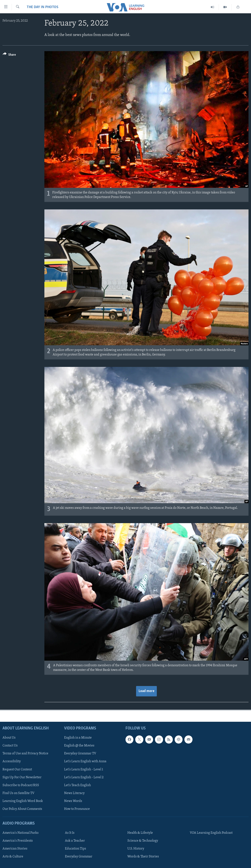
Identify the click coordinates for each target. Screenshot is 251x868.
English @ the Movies (79, 746)
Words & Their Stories (143, 857)
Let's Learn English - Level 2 (84, 777)
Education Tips (76, 849)
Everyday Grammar (79, 857)
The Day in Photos (43, 7)
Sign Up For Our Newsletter (22, 777)
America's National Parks (21, 833)
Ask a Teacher (75, 841)
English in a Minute (78, 738)
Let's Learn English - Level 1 (84, 769)
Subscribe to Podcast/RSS (21, 785)
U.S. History (136, 849)
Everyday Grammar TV (80, 754)
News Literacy (74, 793)
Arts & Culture (13, 857)
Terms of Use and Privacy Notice (25, 754)
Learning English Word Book (23, 801)
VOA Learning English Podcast (211, 833)
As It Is (70, 833)
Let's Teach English (77, 785)
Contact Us (10, 746)
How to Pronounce (77, 809)
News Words (73, 801)
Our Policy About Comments (22, 809)
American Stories (15, 849)
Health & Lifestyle (140, 833)
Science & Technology (143, 841)
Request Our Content (17, 769)
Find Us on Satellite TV (18, 793)
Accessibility (12, 761)
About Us (9, 738)
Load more (146, 691)
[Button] (9, 55)
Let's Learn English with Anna (85, 761)
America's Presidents (18, 841)
